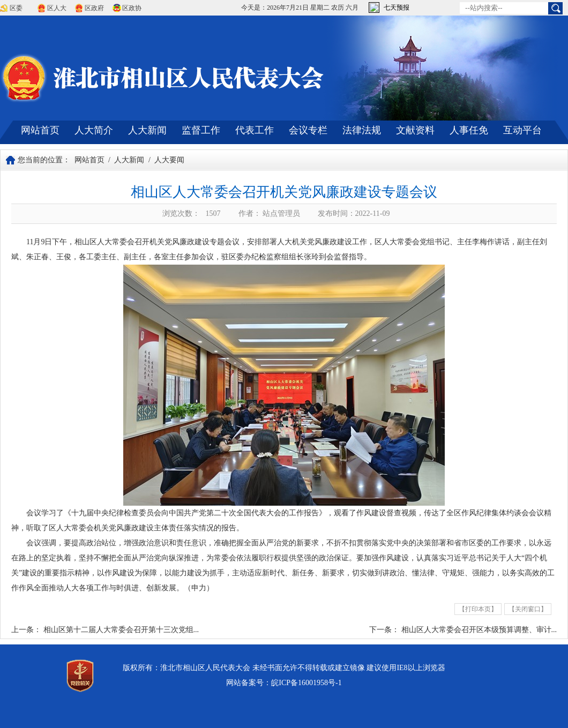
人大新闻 (147, 130)
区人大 (57, 8)
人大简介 (94, 130)
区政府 (94, 8)
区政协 (132, 8)
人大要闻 (169, 160)
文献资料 (415, 130)
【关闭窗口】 (528, 609)
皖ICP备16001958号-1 (306, 683)
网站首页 (40, 130)
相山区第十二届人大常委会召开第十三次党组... (121, 630)
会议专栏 (308, 130)
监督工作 (201, 130)
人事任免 (469, 130)
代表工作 (255, 130)
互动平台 (522, 130)
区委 (16, 8)
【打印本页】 (478, 609)
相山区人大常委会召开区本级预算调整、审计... (479, 630)
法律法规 (362, 130)
